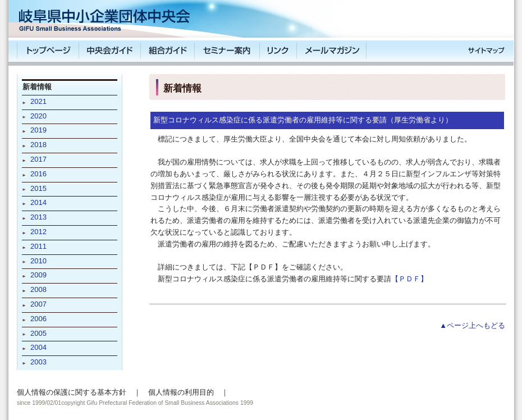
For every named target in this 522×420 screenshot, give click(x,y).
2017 (38, 159)
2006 (38, 319)
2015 (38, 188)
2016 (38, 174)
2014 (38, 202)
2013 (38, 217)
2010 (38, 261)
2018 (38, 145)
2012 (38, 232)
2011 (38, 246)
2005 (38, 333)
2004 (38, 347)
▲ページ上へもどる (472, 325)
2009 (38, 275)
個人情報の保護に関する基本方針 (72, 392)
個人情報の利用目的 (181, 392)
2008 (38, 289)
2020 (38, 116)
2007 (38, 304)
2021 (38, 101)
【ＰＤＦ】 (409, 279)
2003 (38, 362)
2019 (38, 130)
